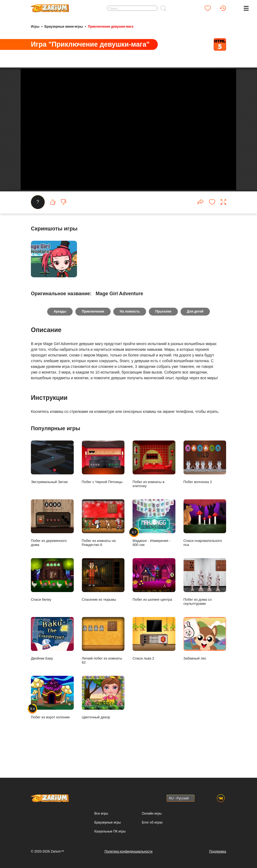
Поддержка (218, 851)
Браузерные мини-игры (64, 27)
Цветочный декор (103, 718)
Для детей (195, 332)
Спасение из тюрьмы (103, 600)
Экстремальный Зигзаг (52, 482)
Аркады (60, 332)
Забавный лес (205, 659)
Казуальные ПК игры (110, 831)
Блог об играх (152, 822)
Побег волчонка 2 (205, 482)
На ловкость (130, 332)
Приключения (93, 332)
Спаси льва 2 (154, 659)
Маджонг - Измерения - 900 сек (154, 543)
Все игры (101, 814)
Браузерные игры (107, 822)
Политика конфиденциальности (128, 851)
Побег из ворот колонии (52, 718)
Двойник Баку (52, 659)
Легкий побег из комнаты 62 (103, 661)
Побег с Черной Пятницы (103, 482)
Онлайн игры (152, 814)
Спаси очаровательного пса (205, 543)
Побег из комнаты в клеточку (154, 484)
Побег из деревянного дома (52, 543)
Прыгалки (164, 332)
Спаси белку (52, 600)
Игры (35, 27)
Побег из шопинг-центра (154, 600)
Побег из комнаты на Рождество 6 (103, 543)
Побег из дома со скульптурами (205, 602)
